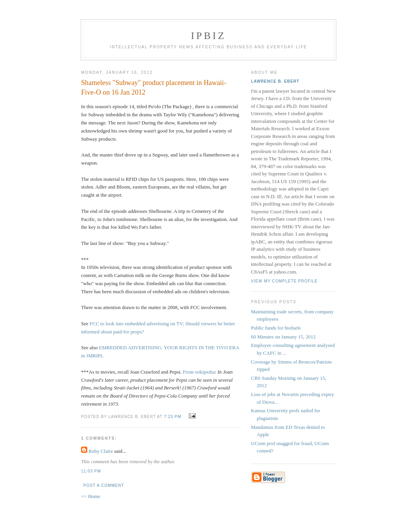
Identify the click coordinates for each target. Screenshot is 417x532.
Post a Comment (104, 485)
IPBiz (209, 36)
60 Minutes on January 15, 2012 (283, 337)
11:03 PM (91, 471)
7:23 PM (173, 417)
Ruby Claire (101, 451)
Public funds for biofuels (276, 328)
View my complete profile (284, 281)
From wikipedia (199, 372)
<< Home (91, 496)
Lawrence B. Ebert (275, 81)
